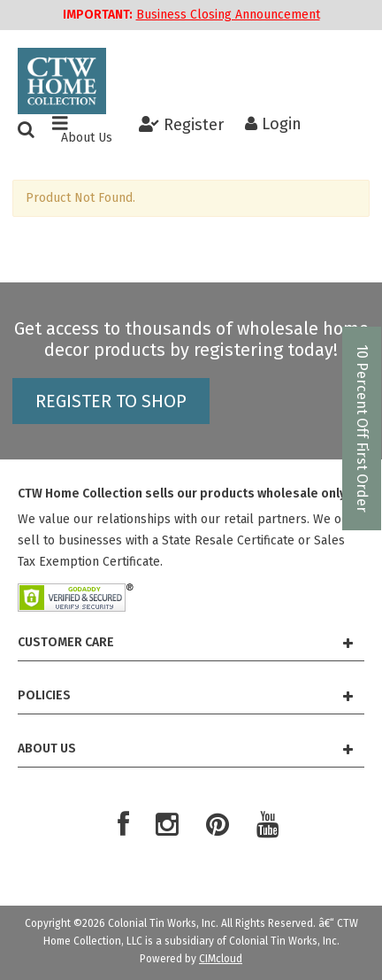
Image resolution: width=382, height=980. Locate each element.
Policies (185, 695)
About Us (87, 138)
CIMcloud (221, 959)
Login (273, 124)
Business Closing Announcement (228, 15)
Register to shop (111, 401)
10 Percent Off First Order (362, 428)
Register (181, 124)
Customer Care (185, 642)
